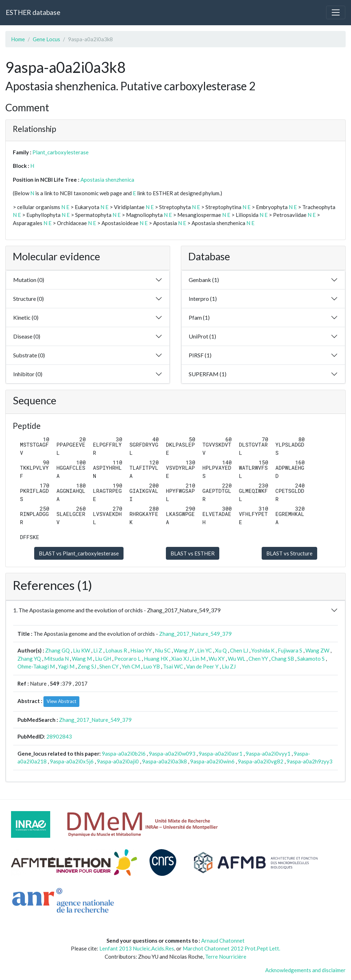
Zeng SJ (87, 666)
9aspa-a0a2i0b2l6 (124, 753)
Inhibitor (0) (28, 374)
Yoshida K (263, 650)
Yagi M (66, 666)
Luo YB (151, 666)
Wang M (82, 659)
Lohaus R (116, 650)
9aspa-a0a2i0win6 (212, 761)
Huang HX (156, 659)
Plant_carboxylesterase (61, 152)
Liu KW (82, 650)
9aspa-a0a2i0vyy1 (268, 753)
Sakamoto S (311, 659)
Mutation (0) (29, 280)
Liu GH (103, 659)
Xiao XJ (180, 659)
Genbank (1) (204, 280)
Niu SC (163, 650)
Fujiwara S (290, 650)
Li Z (98, 650)
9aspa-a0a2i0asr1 (221, 753)
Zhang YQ (29, 659)
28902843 (59, 736)
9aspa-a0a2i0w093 (172, 753)
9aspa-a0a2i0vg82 (261, 761)
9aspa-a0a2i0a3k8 (164, 761)
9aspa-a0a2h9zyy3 (310, 761)
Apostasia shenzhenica (107, 180)
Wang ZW (317, 650)
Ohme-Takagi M (36, 666)
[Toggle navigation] (336, 12)
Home (18, 39)
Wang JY (184, 650)
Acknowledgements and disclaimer (305, 970)
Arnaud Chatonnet (223, 941)
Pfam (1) (199, 317)
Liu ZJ (229, 666)
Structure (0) (28, 299)
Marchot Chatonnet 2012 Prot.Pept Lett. (231, 948)
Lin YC (205, 650)
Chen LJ (239, 650)
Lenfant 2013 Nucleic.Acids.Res (137, 948)
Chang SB (283, 659)
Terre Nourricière (226, 957)
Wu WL (237, 659)
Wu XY (217, 659)
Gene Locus (46, 39)
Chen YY (258, 659)
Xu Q (221, 650)
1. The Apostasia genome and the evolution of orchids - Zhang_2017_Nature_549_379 (117, 610)
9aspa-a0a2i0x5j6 (72, 761)
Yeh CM (131, 666)
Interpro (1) (203, 299)
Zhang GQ (57, 650)
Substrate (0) (29, 355)
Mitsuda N (56, 659)
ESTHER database (33, 12)
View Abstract (61, 701)
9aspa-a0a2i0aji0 (118, 761)
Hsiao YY (141, 650)
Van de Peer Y (202, 666)
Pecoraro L (127, 659)
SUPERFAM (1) (208, 374)
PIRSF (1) (200, 355)
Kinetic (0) (26, 317)
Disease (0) (27, 336)
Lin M (199, 659)
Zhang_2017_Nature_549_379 (195, 634)
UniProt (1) (202, 336)
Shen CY (109, 666)
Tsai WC (173, 666)
